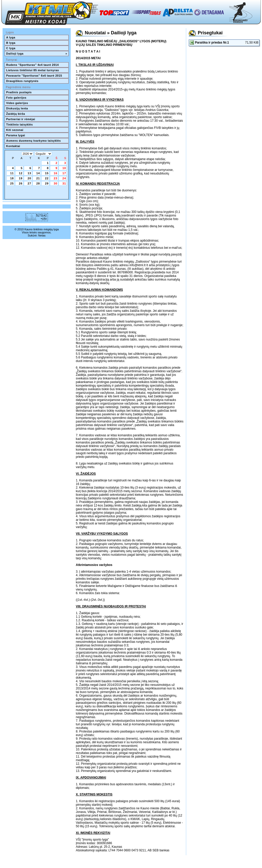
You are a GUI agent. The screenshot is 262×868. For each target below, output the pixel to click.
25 (12, 183)
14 (38, 173)
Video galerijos (17, 103)
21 (38, 178)
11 (12, 173)
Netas (42, 235)
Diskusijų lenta (17, 108)
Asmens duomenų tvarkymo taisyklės (33, 141)
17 (64, 173)
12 (21, 173)
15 (47, 173)
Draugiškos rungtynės (22, 81)
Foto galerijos (16, 98)
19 (21, 178)
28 (38, 183)
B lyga (11, 43)
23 (56, 178)
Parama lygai (16, 135)
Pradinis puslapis (19, 92)
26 (21, 183)
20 (29, 178)
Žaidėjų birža (16, 114)
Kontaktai (13, 146)
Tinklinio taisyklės (19, 125)
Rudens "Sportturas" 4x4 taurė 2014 (33, 65)
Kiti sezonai (15, 130)
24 (64, 178)
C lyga (11, 48)
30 (56, 183)
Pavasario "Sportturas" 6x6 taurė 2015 (34, 76)
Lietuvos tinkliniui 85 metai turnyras (33, 70)
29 (47, 183)
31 (64, 183)
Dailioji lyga (37, 54)
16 (56, 173)
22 (47, 178)
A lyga (11, 37)
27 (29, 183)
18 (12, 178)
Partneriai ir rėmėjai (21, 119)
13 (29, 173)
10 (64, 168)
